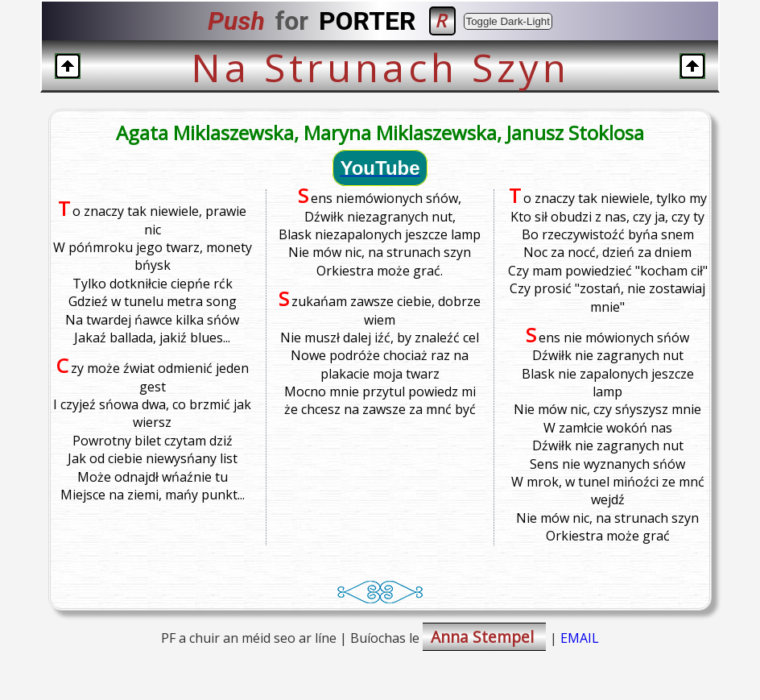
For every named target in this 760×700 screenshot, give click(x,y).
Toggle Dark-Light (508, 21)
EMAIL (580, 638)
